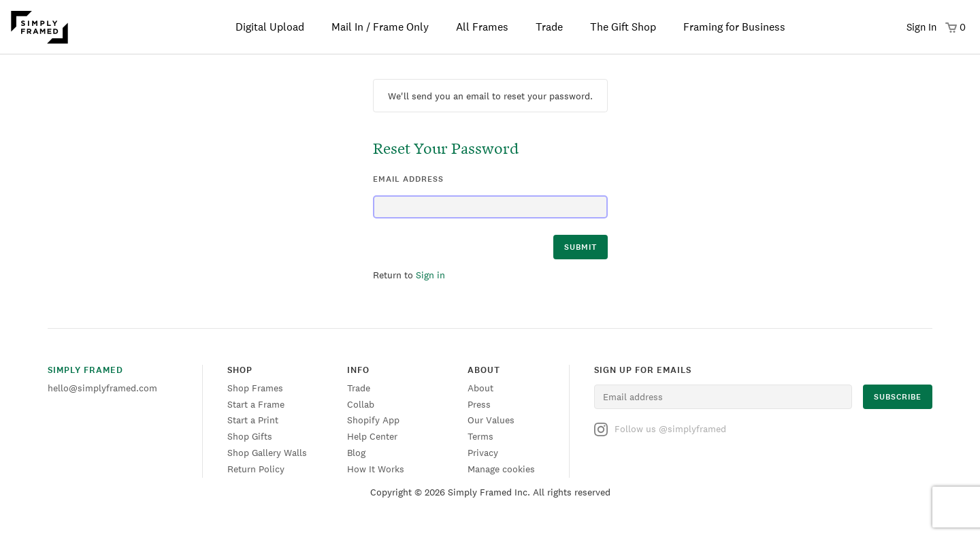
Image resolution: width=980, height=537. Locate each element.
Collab (361, 404)
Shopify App (373, 420)
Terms (480, 436)
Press (479, 404)
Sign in (430, 275)
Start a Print (253, 420)
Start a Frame (256, 404)
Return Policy (256, 469)
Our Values (491, 420)
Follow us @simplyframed (660, 429)
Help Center (372, 436)
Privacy (483, 453)
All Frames (482, 27)
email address (408, 179)
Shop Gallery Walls (267, 453)
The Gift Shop (623, 27)
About (480, 388)
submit (581, 247)
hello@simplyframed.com (102, 388)
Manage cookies (501, 469)
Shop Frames (255, 388)
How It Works (376, 469)
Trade (549, 27)
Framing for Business (734, 27)
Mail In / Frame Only (380, 27)
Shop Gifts (250, 436)
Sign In (921, 27)
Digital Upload (270, 27)
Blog (356, 453)
